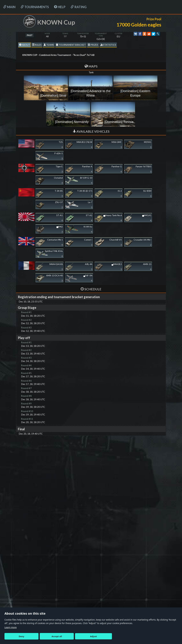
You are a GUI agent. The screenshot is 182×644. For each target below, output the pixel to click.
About (25, 45)
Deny (22, 636)
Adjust (93, 636)
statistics (108, 45)
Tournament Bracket (71, 45)
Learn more (11, 627)
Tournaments (35, 7)
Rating (79, 7)
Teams (49, 45)
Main (9, 7)
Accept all (57, 636)
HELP (60, 7)
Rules (37, 45)
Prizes (93, 45)
